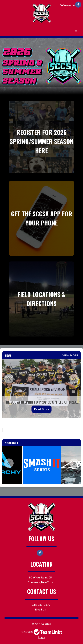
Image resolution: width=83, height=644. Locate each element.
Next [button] (74, 379)
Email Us (40, 609)
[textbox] (41, 426)
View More (70, 355)
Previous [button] (9, 379)
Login (41, 637)
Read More (42, 409)
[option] (41, 388)
